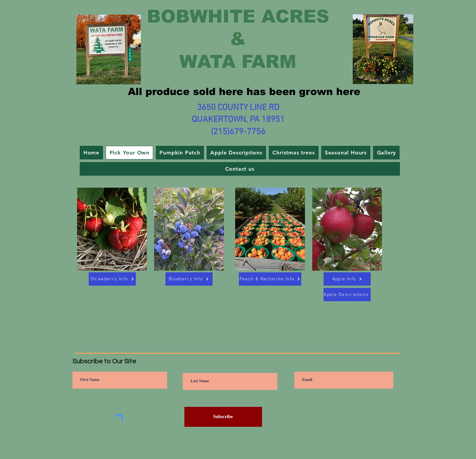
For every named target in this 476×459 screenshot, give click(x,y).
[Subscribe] (223, 417)
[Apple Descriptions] (347, 295)
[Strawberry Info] (112, 279)
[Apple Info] (347, 279)
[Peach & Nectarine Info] (270, 279)
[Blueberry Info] (189, 279)
